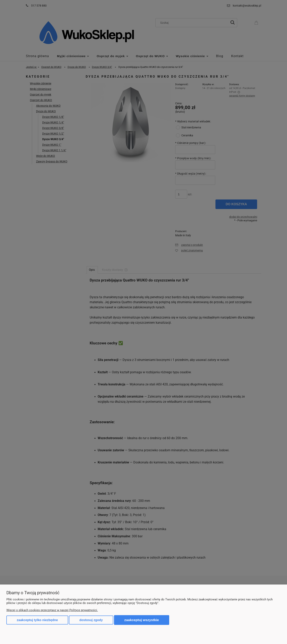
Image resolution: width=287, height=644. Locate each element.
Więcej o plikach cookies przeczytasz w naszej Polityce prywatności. (52, 610)
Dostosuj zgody (91, 620)
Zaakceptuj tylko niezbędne (37, 620)
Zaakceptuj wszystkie (142, 620)
